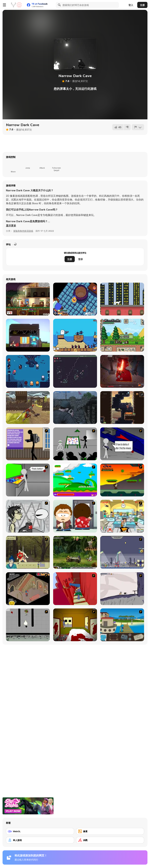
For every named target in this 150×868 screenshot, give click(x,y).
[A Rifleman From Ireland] (75, 408)
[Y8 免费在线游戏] (16, 5)
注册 (142, 5)
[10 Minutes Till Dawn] (75, 371)
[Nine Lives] (122, 299)
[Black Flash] (28, 625)
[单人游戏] (40, 840)
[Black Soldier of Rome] (28, 408)
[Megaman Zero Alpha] (122, 552)
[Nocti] (28, 371)
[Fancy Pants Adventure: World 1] (122, 589)
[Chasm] (75, 589)
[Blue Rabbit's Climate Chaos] (122, 625)
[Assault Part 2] (122, 444)
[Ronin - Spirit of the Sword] (28, 552)
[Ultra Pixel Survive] (122, 335)
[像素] (110, 831)
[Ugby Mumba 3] (75, 335)
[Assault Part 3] (28, 480)
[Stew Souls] (75, 299)
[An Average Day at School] (28, 444)
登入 (131, 5)
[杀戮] (110, 840)
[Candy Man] (75, 480)
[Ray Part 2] (75, 516)
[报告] (138, 127)
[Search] (59, 5)
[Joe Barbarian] (122, 480)
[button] (11, 226)
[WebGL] (40, 831)
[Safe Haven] (28, 299)
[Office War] (122, 516)
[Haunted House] (28, 589)
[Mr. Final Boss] (122, 371)
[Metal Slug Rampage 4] (75, 552)
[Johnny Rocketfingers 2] (28, 516)
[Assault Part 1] (75, 444)
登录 (81, 259)
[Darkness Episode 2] (75, 625)
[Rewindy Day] (28, 335)
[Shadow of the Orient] (122, 408)
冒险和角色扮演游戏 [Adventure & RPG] (23, 231)
